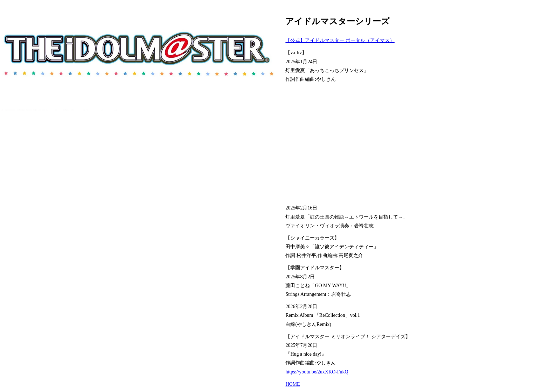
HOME (293, 384)
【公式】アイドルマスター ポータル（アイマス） (340, 40)
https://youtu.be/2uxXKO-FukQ (317, 372)
